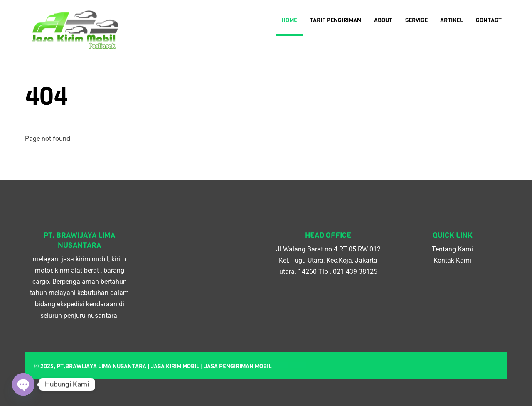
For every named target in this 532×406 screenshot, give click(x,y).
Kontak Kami (452, 260)
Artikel (452, 20)
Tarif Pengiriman (335, 20)
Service (416, 20)
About (383, 20)
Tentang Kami (452, 249)
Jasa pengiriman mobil (238, 366)
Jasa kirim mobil (175, 366)
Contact (489, 20)
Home (289, 20)
